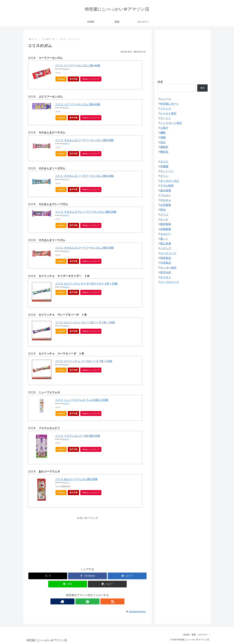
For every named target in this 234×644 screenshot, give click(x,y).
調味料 (164, 147)
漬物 (163, 137)
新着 (192, 635)
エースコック (168, 253)
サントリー (167, 171)
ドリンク (166, 109)
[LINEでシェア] (68, 584)
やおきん (166, 200)
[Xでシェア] (48, 576)
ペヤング (166, 248)
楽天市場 (73, 79)
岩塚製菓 (166, 229)
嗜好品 (164, 152)
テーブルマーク (170, 282)
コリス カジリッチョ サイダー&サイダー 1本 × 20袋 (86, 284)
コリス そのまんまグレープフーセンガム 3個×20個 (86, 212)
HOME (184, 635)
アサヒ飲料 (167, 186)
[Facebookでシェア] (87, 576)
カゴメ (164, 162)
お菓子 (164, 128)
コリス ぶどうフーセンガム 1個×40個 (78, 104)
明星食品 (166, 258)
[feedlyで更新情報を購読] (87, 601)
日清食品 (166, 263)
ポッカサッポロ (170, 181)
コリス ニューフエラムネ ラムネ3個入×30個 (82, 400)
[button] (107, 584)
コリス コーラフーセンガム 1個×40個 (78, 66)
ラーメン (166, 118)
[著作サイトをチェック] (81, 601)
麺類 (163, 133)
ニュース (166, 99)
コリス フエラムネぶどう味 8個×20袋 (78, 436)
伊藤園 (164, 166)
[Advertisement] (87, 541)
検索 (160, 82)
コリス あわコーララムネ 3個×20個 (76, 479)
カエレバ (66, 69)
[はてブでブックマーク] (127, 576)
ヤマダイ (166, 277)
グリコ (164, 215)
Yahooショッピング (92, 80)
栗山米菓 (166, 244)
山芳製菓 (166, 205)
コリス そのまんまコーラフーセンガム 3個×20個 (84, 248)
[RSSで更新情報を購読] (94, 601)
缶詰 (163, 142)
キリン (164, 176)
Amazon (61, 79)
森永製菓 (166, 191)
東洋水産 (166, 272)
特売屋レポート (170, 104)
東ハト (164, 239)
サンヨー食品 (168, 268)
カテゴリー (203, 635)
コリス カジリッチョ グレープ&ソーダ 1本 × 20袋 (85, 322)
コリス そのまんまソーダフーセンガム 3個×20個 (84, 176)
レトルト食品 (168, 113)
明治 (163, 210)
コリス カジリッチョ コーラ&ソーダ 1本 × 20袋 (84, 361)
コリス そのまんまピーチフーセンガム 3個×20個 (84, 140)
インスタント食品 (171, 123)
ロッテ (164, 219)
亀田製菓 (166, 224)
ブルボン (166, 195)
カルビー (166, 234)
